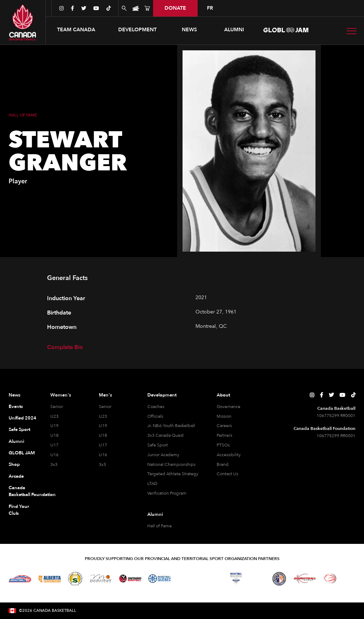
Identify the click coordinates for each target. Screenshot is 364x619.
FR (210, 8)
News (15, 395)
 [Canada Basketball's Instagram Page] (312, 395)
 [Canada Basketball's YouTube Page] (342, 395)
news (189, 30)
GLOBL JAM (22, 453)
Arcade (16, 476)
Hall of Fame (160, 526)
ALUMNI (234, 30)
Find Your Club (19, 510)
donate (175, 8)
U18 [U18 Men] (103, 435)
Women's (61, 395)
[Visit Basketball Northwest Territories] (185, 579)
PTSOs (223, 445)
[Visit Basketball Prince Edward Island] (258, 579)
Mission (224, 416)
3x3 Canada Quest (165, 435)
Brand (223, 464)
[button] (76, 30)
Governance (229, 407)
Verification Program (167, 493)
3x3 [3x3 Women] (54, 464)
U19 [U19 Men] (103, 426)
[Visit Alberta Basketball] (49, 579)
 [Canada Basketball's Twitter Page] (331, 395)
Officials (155, 416)
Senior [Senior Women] (57, 407)
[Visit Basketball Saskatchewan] (75, 579)
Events (16, 407)
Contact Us (227, 474)
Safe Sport (19, 430)
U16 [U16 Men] (103, 455)
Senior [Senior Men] (105, 407)
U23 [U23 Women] (54, 416)
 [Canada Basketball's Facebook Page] (321, 395)
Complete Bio (65, 347)
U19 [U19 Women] (54, 426)
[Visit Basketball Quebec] (160, 579)
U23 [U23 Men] (103, 416)
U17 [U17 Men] (103, 445)
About (223, 395)
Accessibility (229, 455)
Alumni (16, 441)
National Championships (171, 464)
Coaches (156, 407)
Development (162, 395)
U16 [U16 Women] (54, 455)
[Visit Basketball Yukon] (305, 579)
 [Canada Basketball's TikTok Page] (353, 395)
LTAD (152, 483)
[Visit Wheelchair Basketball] (330, 578)
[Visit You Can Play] (350, 579)
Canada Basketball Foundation (22, 491)
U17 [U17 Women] (54, 445)
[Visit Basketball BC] (20, 579)
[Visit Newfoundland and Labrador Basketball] (279, 579)
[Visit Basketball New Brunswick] (211, 579)
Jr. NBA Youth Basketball (171, 426)
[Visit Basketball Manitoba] (100, 578)
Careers (224, 426)
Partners (224, 435)
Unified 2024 (22, 418)
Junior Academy (163, 455)
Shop (14, 464)
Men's (105, 395)
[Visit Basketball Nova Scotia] (236, 579)
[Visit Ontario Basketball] (130, 579)
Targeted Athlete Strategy (173, 474)
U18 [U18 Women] (54, 435)
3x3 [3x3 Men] (102, 464)
